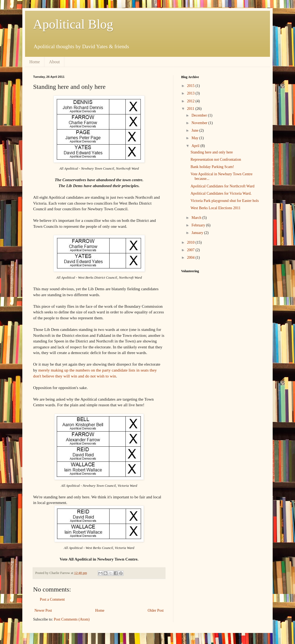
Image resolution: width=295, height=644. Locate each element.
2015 (191, 86)
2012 (191, 101)
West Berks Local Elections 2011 (216, 208)
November (200, 123)
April (196, 146)
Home (35, 62)
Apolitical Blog (73, 24)
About (54, 62)
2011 (191, 109)
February (199, 225)
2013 (191, 93)
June (195, 130)
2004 (191, 258)
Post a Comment (52, 599)
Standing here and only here (212, 152)
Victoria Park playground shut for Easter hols (225, 201)
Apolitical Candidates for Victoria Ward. (221, 193)
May (195, 138)
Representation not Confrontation (216, 160)
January (198, 233)
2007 (191, 250)
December (200, 115)
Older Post (156, 610)
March (197, 218)
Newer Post (43, 610)
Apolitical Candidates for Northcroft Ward (222, 186)
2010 (191, 242)
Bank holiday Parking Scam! (212, 167)
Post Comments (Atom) (72, 619)
